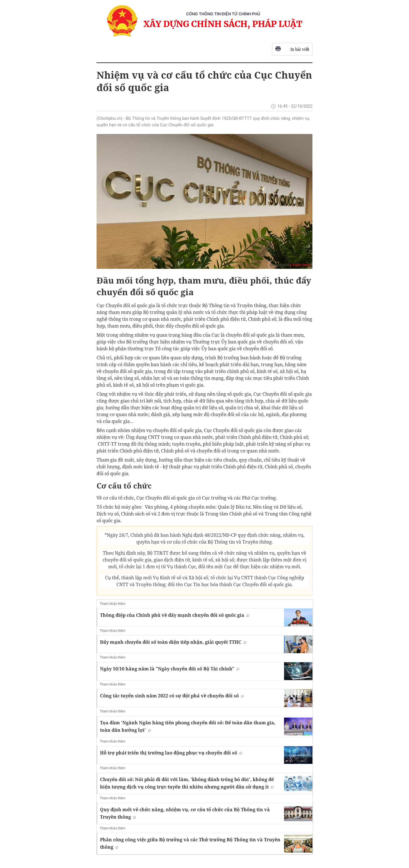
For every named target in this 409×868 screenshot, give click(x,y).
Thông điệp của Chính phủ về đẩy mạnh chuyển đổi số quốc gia (175, 615)
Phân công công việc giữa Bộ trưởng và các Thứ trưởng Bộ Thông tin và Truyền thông (190, 843)
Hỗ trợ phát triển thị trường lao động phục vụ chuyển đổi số (171, 753)
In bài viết (292, 49)
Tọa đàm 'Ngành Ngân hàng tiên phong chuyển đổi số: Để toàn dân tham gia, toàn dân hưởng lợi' (188, 726)
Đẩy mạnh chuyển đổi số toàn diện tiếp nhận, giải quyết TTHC (173, 642)
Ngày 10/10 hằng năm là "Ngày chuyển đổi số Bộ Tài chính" (170, 669)
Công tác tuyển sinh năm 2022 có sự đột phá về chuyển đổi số (172, 696)
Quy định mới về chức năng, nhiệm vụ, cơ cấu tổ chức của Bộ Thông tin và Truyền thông (185, 813)
